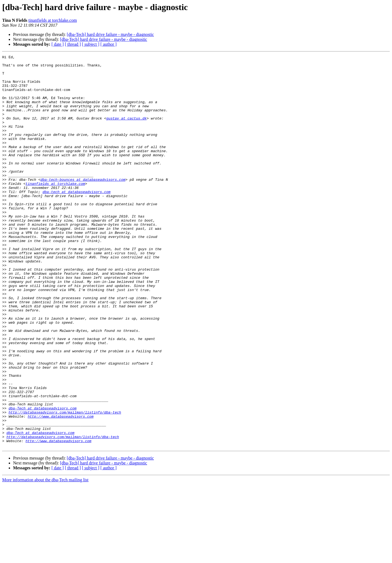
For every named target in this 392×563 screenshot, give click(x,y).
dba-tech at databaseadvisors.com (76, 219)
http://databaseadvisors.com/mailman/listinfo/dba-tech (65, 484)
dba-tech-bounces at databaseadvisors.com (83, 205)
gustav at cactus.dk (126, 131)
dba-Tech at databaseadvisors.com (42, 479)
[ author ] (109, 44)
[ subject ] (91, 44)
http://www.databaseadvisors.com (61, 489)
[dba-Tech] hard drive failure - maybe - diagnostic (110, 34)
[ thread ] (73, 44)
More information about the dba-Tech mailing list (45, 558)
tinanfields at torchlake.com (53, 20)
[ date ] (58, 44)
